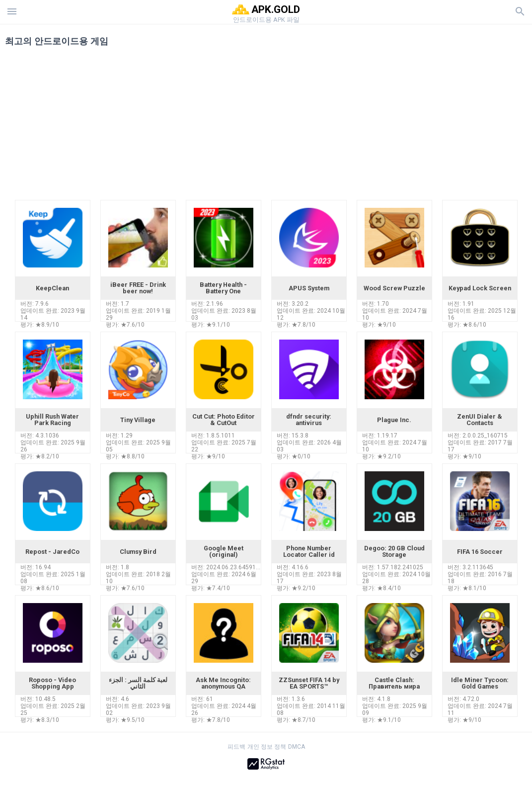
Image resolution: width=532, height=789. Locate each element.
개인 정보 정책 (267, 747)
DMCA (297, 747)
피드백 (236, 747)
